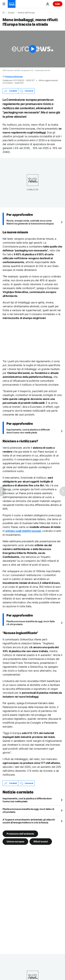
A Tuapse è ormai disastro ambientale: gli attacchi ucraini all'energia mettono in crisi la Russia (29, 821)
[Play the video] (32, 49)
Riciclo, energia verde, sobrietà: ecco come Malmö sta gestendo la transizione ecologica (30, 222)
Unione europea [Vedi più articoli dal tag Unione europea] (15, 841)
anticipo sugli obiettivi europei (23, 531)
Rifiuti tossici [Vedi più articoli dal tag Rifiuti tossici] (41, 841)
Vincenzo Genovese (14, 76)
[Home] (4, 13)
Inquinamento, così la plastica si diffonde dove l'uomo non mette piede (28, 431)
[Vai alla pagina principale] (12, 4)
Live (58, 4)
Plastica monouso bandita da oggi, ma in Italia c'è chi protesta (31, 623)
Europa (11, 13)
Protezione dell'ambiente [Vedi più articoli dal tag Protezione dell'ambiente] (20, 834)
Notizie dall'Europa (26, 13)
